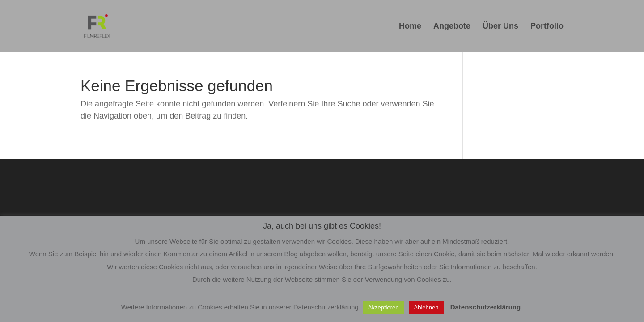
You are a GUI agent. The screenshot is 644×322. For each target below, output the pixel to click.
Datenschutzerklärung (486, 307)
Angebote (452, 27)
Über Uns (500, 27)
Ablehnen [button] (426, 307)
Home (410, 27)
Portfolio (547, 27)
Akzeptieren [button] (383, 307)
